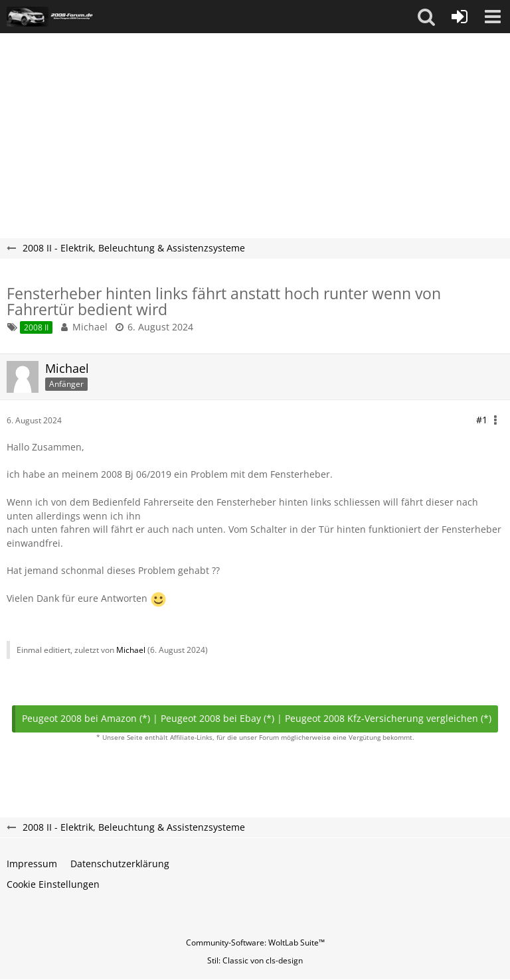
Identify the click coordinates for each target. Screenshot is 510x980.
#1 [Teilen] (482, 420)
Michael (90, 327)
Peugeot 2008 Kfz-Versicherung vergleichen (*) (388, 718)
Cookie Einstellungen (53, 884)
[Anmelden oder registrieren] (460, 17)
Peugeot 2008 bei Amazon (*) (86, 718)
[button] (426, 17)
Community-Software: (255, 943)
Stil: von (255, 960)
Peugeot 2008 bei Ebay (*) (217, 718)
